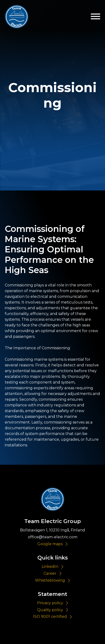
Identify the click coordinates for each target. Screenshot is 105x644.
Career (50, 573)
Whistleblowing (50, 580)
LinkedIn (50, 567)
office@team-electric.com (53, 537)
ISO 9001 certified (50, 617)
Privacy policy (50, 603)
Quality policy (50, 610)
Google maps (50, 544)
